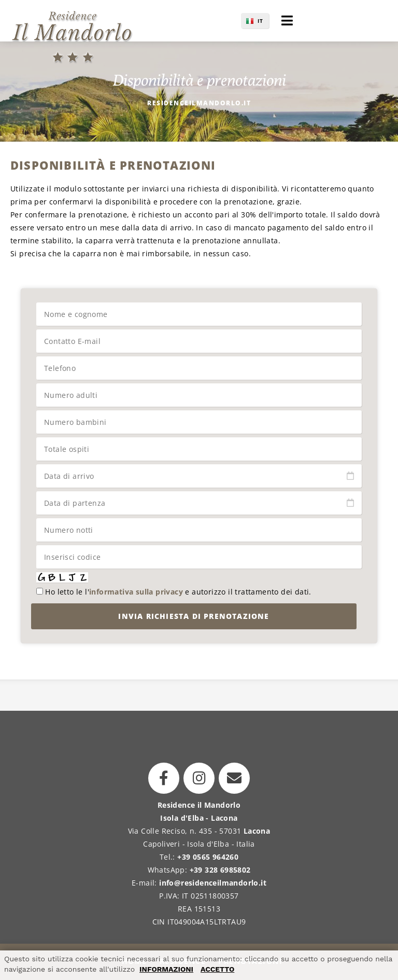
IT (260, 21)
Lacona (257, 831)
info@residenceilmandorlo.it (213, 883)
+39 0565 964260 (208, 857)
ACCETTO (217, 969)
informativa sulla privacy (136, 592)
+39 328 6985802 (220, 870)
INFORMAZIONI (166, 969)
